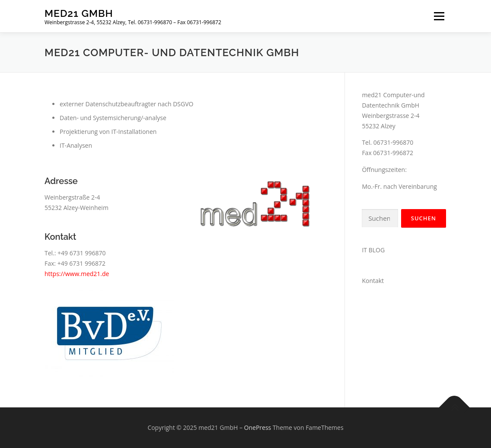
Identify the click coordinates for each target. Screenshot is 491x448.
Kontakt (373, 281)
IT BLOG (373, 250)
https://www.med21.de (77, 274)
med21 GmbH (79, 13)
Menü (439, 16)
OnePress (258, 427)
